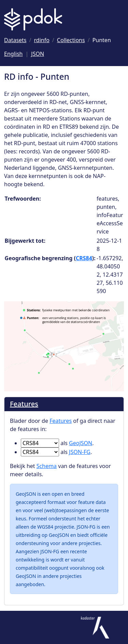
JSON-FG (80, 452)
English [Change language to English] (13, 54)
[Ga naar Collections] (71, 40)
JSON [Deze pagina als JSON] (38, 54)
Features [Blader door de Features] (24, 404)
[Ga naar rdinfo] (42, 40)
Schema (47, 466)
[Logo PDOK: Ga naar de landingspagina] (33, 19)
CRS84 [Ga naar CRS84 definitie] (84, 258)
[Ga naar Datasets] (15, 40)
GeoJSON (81, 443)
